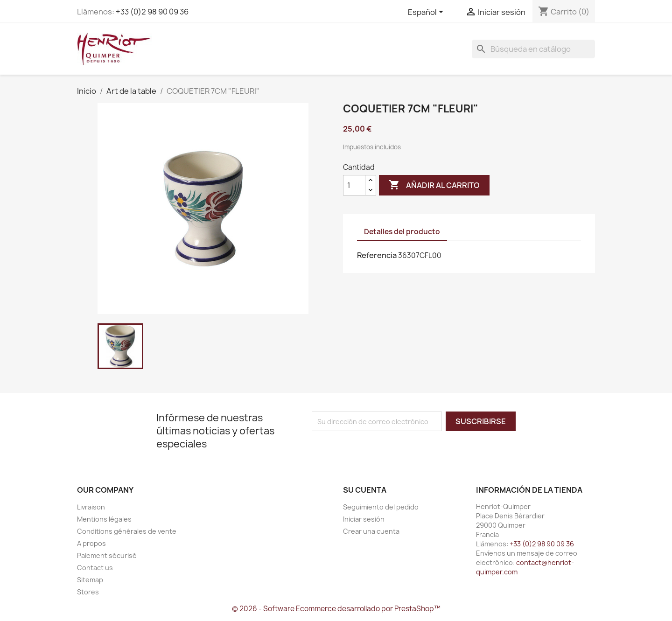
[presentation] (390, 449)
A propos (91, 543)
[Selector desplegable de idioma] (427, 13)
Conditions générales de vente (127, 531)
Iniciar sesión (364, 519)
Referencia (377, 255)
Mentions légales (104, 519)
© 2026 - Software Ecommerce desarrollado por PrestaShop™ (336, 609)
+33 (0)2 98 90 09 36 (152, 12)
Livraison (91, 507)
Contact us (95, 568)
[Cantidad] (354, 185)
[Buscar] (533, 49)
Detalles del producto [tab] (402, 232)
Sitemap (90, 580)
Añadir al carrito (434, 185)
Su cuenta (365, 490)
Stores (88, 592)
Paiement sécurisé (107, 555)
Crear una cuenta (371, 531)
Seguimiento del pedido (381, 507)
